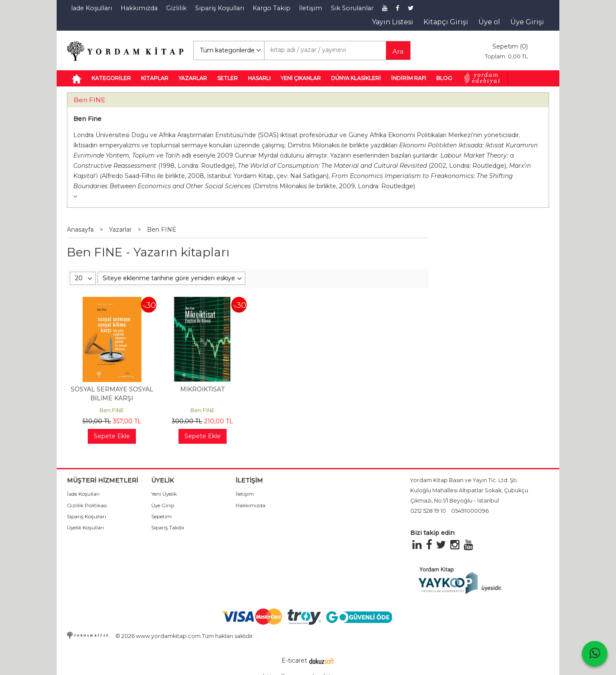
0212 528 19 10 (428, 511)
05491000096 (470, 511)
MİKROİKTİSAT (202, 389)
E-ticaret (294, 661)
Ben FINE (89, 100)
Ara (398, 51)
